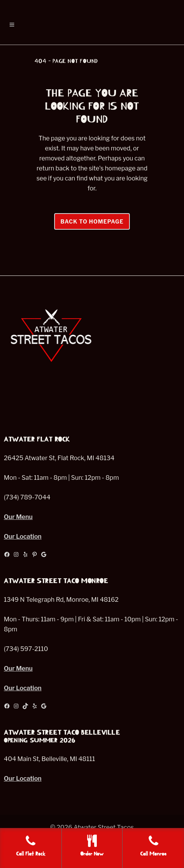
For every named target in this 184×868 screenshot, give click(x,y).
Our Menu (18, 517)
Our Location (23, 537)
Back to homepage (92, 221)
